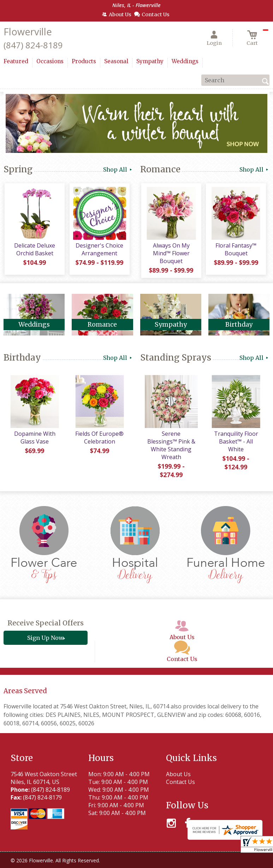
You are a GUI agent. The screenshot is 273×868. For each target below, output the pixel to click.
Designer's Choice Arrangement (99, 250)
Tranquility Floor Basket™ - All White (235, 444)
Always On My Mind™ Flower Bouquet (171, 254)
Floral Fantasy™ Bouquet (235, 250)
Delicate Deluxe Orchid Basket (34, 250)
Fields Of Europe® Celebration (99, 440)
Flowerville (28, 32)
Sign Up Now (45, 632)
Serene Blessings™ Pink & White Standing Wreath (171, 444)
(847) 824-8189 (33, 45)
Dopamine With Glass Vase (34, 440)
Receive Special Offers (46, 618)
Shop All (118, 170)
